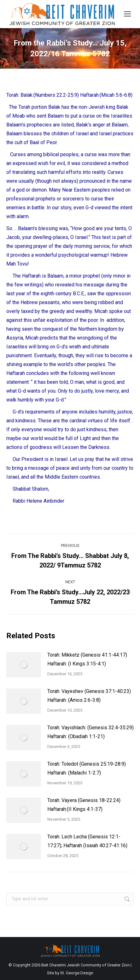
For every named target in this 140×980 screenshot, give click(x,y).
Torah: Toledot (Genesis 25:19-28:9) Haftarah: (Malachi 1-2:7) (87, 768)
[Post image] (24, 665)
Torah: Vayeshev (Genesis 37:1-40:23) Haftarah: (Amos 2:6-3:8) (89, 696)
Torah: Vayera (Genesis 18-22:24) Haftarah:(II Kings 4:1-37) (84, 805)
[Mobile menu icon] (127, 14)
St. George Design (77, 973)
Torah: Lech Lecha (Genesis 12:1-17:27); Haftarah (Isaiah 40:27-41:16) (87, 841)
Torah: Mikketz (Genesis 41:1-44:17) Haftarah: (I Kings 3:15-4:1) (87, 659)
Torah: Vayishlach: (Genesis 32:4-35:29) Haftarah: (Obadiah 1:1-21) (90, 732)
